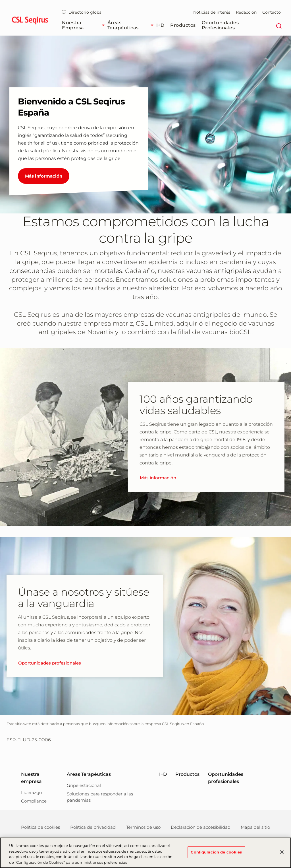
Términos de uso (143, 827)
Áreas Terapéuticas (132, 25)
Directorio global (82, 12)
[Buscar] (279, 25)
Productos (183, 25)
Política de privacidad (93, 827)
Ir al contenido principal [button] (0, 0)
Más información (158, 478)
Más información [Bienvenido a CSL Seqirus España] (44, 176)
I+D (160, 25)
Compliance (34, 801)
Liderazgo (31, 792)
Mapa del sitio (255, 827)
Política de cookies (40, 827)
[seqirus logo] (30, 21)
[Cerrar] (282, 854)
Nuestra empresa (85, 25)
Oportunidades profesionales (220, 25)
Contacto (272, 12)
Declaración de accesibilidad (201, 827)
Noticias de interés (212, 12)
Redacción (246, 12)
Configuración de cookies (216, 854)
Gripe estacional (84, 785)
